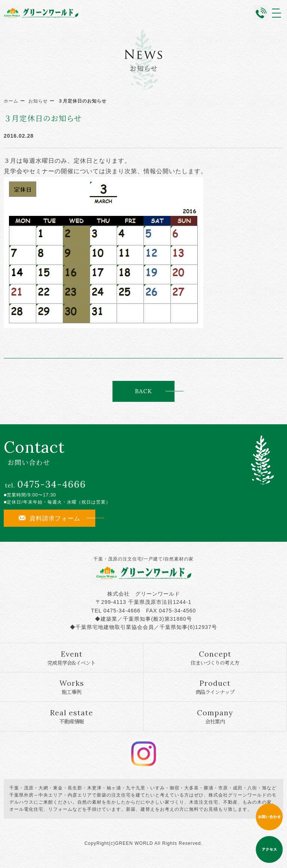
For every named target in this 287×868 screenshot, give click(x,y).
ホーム (11, 101)
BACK (143, 391)
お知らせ (38, 101)
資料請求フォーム (50, 518)
